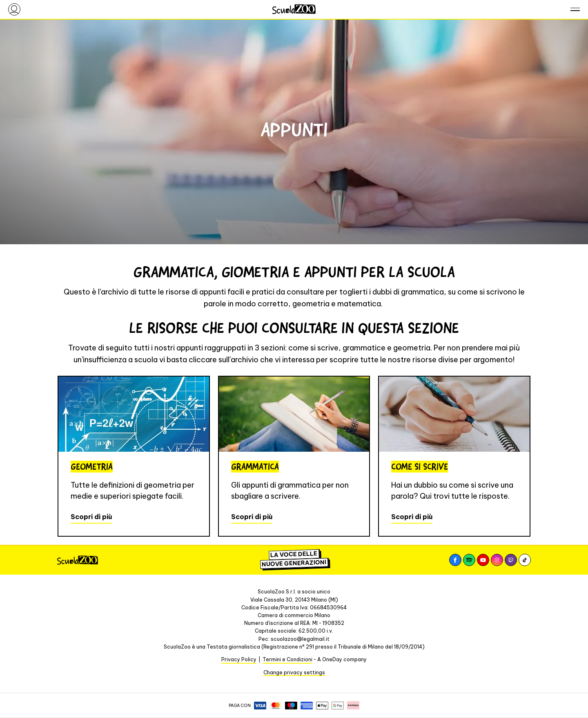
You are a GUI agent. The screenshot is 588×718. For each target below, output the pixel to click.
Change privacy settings (294, 672)
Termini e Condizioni (287, 659)
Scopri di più (91, 517)
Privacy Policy (239, 659)
